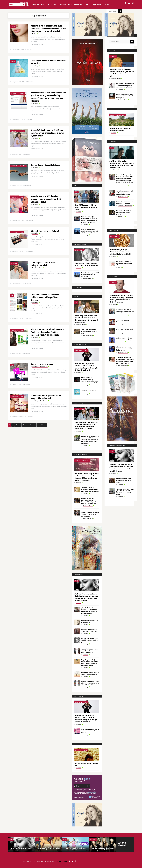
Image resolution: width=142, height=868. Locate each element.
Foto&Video (78, 5)
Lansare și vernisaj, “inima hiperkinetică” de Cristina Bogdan (124, 480)
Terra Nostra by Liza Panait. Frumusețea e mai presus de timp (89, 331)
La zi (70, 5)
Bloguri (87, 5)
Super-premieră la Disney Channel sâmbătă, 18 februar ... (76, 849)
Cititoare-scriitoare (81, 750)
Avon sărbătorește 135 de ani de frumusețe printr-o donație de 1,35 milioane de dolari (46, 199)
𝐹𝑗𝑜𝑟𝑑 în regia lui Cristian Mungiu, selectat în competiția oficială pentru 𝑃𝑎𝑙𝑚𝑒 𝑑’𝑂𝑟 (90, 231)
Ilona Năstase (114, 170)
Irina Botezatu (121, 216)
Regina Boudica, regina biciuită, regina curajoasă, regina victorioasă (90, 275)
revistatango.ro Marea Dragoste (40, 367)
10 (31, 425)
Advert (13, 27)
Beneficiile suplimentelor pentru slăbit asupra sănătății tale (124, 263)
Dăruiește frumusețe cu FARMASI (45, 231)
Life (12, 295)
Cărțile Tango (97, 5)
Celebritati (35, 5)
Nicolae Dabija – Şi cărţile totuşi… (45, 165)
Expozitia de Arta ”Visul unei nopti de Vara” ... (49, 849)
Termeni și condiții (62, 861)
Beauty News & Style (17, 197)
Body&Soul (62, 5)
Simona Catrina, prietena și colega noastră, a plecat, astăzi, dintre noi (125, 311)
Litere (43, 5)
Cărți (77, 581)
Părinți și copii (79, 409)
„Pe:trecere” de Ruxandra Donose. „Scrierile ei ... (21, 849)
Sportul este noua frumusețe (43, 364)
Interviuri (14, 263)
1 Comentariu (30, 319)
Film (76, 192)
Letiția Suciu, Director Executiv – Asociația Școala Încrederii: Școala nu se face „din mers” (125, 85)
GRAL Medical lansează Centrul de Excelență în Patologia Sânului (90, 731)
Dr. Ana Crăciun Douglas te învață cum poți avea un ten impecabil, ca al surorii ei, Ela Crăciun (47, 133)
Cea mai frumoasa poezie (18, 166)
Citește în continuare (37, 45)
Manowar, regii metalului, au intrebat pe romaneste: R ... (103, 849)
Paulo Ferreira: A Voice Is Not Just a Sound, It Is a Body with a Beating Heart (125, 96)
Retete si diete (114, 237)
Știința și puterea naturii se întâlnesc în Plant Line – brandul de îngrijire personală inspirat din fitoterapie (48, 332)
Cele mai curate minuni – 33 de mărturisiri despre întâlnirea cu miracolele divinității (90, 683)
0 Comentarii (30, 50)
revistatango (35, 66)
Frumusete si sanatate (17, 94)
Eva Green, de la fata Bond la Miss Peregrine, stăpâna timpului (124, 213)
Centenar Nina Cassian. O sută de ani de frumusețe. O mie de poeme (90, 640)
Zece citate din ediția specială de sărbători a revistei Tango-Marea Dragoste (45, 297)
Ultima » (43, 425)
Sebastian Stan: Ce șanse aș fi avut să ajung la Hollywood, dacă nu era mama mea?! (125, 193)
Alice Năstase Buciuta (37, 268)
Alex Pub (34, 34)
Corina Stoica (114, 304)
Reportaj (93, 839)
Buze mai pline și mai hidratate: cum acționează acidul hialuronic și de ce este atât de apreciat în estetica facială (49, 29)
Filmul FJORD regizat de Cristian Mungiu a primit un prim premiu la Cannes (86, 207)
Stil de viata (52, 5)
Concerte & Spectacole (82, 461)
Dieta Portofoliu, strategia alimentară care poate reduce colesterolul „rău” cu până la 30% (121, 252)
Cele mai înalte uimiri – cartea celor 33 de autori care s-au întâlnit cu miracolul (90, 651)
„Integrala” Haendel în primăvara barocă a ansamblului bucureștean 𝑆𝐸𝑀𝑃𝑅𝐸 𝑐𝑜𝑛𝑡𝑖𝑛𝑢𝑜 (90, 489)
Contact (106, 5)
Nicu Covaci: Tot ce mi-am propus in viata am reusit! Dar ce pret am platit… (125, 349)
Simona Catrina (121, 342)
